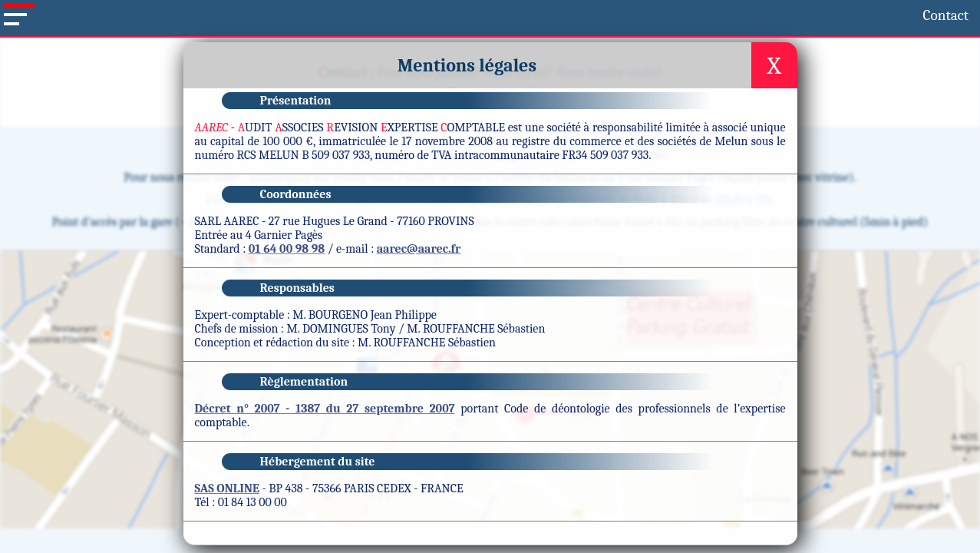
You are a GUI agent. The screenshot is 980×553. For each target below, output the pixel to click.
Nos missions (356, 45)
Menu (264, 45)
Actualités (458, 45)
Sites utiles (622, 45)
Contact (108, 14)
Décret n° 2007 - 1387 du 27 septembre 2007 (325, 460)
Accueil (61, 14)
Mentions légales (540, 546)
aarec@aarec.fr (419, 300)
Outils (539, 45)
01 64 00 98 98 (287, 300)
